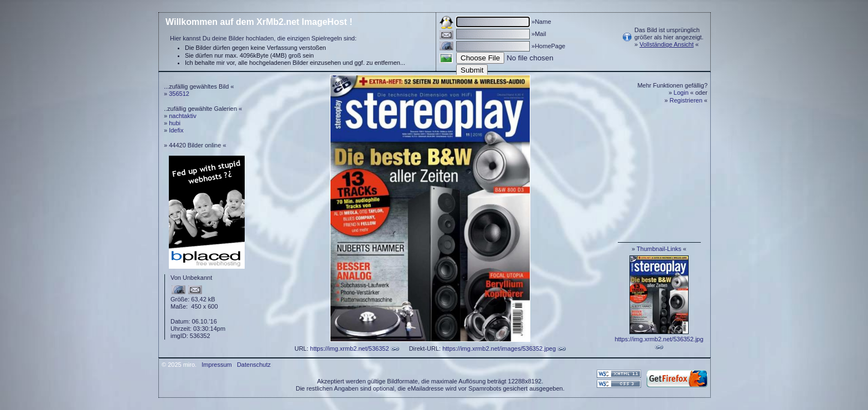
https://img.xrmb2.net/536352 (349, 348)
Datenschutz (254, 365)
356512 (179, 94)
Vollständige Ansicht (666, 44)
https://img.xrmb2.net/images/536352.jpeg (499, 348)
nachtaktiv (183, 116)
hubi (175, 123)
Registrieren (686, 100)
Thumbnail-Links (659, 249)
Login (681, 93)
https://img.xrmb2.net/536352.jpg (659, 339)
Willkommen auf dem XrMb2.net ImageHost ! (259, 22)
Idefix (176, 130)
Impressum (216, 365)
